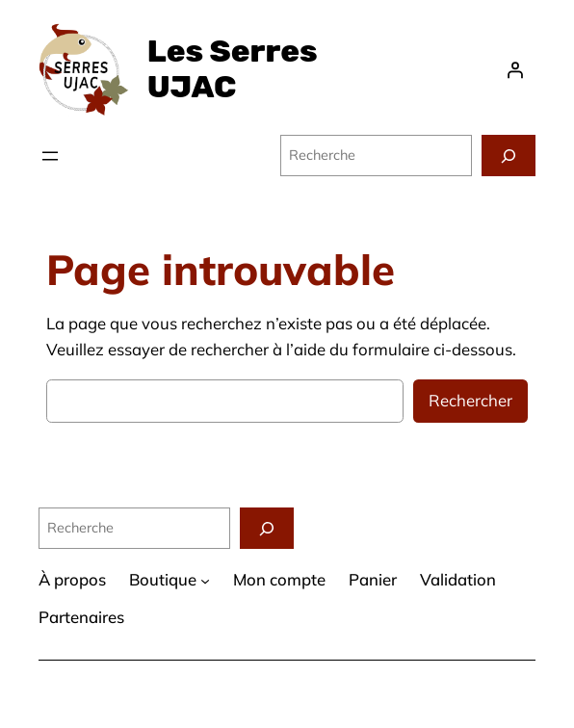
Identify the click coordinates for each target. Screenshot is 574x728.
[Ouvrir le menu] (50, 156)
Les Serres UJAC (233, 69)
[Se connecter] (515, 69)
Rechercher (470, 400)
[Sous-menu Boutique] (205, 581)
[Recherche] (509, 156)
